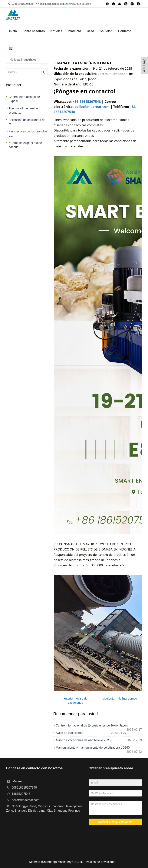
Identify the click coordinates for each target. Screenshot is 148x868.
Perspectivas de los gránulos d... (28, 133)
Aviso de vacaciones (70, 733)
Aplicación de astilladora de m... (27, 122)
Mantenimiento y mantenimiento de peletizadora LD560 (93, 748)
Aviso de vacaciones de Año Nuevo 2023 (83, 740)
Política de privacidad (100, 862)
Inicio (13, 31)
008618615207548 (23, 4)
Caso (90, 31)
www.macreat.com (78, 4)
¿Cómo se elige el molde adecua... (25, 145)
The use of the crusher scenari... (24, 110)
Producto (74, 31)
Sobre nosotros (34, 31)
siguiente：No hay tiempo (120, 698)
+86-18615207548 (87, 101)
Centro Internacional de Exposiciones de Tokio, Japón (92, 725)
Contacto (125, 31)
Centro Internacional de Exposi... (24, 99)
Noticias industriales (23, 60)
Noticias (56, 31)
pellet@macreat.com (53, 4)
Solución (106, 31)
